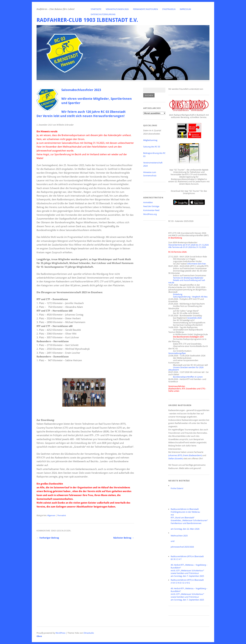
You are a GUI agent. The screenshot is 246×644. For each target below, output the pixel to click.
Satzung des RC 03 (152, 147)
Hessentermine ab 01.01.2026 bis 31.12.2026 (189, 245)
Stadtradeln (169, 9)
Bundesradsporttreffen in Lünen (188, 377)
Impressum (185, 9)
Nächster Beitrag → (124, 538)
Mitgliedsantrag (150, 140)
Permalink (62, 515)
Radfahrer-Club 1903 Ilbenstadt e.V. (87, 20)
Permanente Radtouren (145, 9)
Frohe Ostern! (177, 488)
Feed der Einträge (151, 206)
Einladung (178, 294)
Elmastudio (89, 633)
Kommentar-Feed (151, 210)
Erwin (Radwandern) (193, 455)
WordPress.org (150, 214)
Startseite (96, 9)
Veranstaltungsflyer (177, 353)
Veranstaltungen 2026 (117, 9)
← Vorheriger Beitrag (48, 538)
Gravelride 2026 (194, 318)
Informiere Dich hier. (197, 264)
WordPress (60, 633)
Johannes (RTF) (175, 455)
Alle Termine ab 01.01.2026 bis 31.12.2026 (187, 247)
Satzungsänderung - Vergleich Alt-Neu (190, 297)
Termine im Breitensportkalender (188, 278)
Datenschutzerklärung (103, 14)
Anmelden (148, 202)
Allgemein (51, 515)
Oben (39, 636)
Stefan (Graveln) (176, 459)
